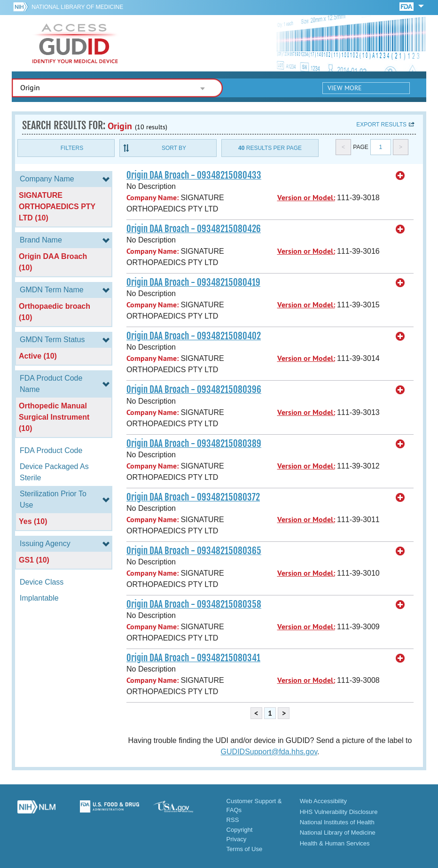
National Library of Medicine (77, 7)
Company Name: (153, 198)
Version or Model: (306, 198)
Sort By (174, 148)
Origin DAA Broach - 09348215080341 (193, 658)
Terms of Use (245, 849)
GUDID (75, 43)
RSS (233, 820)
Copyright (240, 830)
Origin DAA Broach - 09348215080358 (194, 604)
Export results (381, 125)
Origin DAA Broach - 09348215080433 (194, 175)
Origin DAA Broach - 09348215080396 (194, 390)
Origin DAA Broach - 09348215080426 (194, 229)
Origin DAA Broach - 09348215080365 (194, 551)
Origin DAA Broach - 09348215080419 (193, 282)
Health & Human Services (335, 843)
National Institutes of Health (337, 822)
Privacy (237, 839)
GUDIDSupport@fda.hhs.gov (269, 752)
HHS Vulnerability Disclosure (339, 812)
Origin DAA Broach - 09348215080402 (194, 336)
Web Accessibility (323, 801)
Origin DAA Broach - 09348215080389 (194, 444)
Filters (72, 148)
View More (345, 88)
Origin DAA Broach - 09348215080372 (193, 497)
